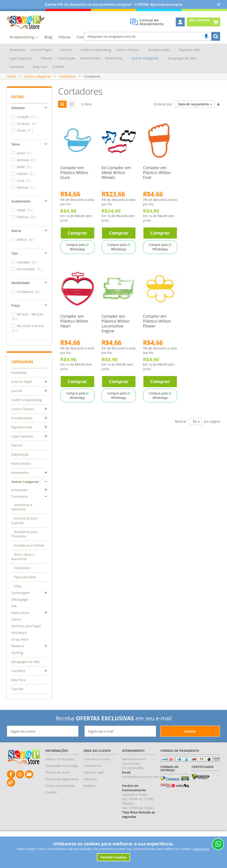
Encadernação (22, 418)
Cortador (27, 262)
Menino (27, 187)
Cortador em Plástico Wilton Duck (74, 172)
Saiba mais (201, 849)
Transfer (18, 689)
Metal (25, 210)
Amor (25, 153)
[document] (114, 851)
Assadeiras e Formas (29, 545)
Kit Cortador (30, 269)
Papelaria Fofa (22, 427)
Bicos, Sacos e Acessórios (23, 557)
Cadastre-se (92, 766)
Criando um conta (97, 759)
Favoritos (90, 779)
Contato (51, 792)
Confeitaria (67, 76)
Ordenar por (163, 104)
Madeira (18, 646)
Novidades (19, 373)
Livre (24, 180)
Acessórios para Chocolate (24, 534)
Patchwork (19, 633)
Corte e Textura (23, 409)
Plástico (27, 217)
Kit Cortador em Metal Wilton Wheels (116, 172)
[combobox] (152, 36)
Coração (27, 117)
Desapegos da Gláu (26, 662)
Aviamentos (20, 473)
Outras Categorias (37, 76)
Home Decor (20, 613)
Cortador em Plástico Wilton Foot (157, 172)
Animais (27, 160)
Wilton (26, 239)
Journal (17, 391)
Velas (18, 586)
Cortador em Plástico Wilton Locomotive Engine (115, 323)
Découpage (20, 599)
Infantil (26, 174)
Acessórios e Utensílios (22, 507)
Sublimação (20, 454)
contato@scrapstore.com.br (142, 777)
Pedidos (89, 786)
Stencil (16, 619)
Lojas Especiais (22, 436)
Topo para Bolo (25, 577)
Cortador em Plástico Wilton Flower (157, 321)
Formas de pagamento (62, 779)
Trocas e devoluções (60, 786)
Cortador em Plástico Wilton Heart (74, 321)
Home (11, 76)
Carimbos (18, 671)
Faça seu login (94, 772)
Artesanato (19, 490)
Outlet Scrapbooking (26, 400)
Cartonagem (20, 593)
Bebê (25, 167)
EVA (14, 606)
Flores (25, 130)
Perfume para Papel (26, 626)
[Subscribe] (190, 731)
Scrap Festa (20, 639)
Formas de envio (57, 772)
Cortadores (22, 568)
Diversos (27, 123)
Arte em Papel (22, 382)
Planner (17, 445)
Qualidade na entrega (62, 766)
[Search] (216, 36)
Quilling (17, 653)
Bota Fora (18, 680)
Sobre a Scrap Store (60, 759)
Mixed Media (21, 463)
